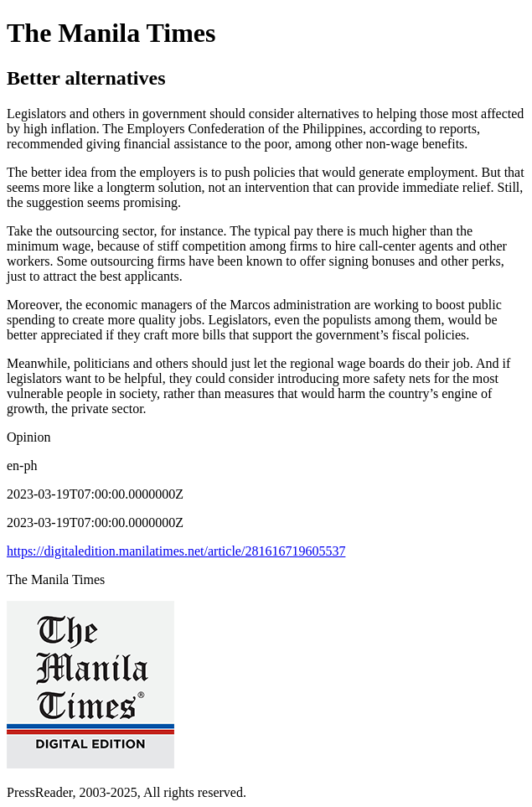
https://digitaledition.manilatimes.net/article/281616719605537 (176, 551)
